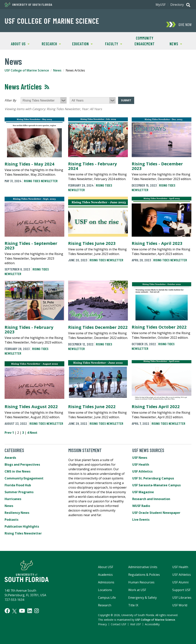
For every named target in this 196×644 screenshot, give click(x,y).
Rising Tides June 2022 (92, 406)
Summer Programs (19, 492)
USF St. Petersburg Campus (153, 478)
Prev (8, 433)
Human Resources (141, 582)
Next (33, 433)
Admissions (106, 582)
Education (80, 43)
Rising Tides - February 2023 (29, 329)
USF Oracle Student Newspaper (156, 513)
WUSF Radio (141, 506)
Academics (105, 575)
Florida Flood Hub (18, 485)
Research (48, 43)
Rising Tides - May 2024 (29, 164)
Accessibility (152, 624)
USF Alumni (180, 582)
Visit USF (136, 624)
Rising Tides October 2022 (159, 327)
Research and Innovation (151, 499)
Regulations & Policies (144, 575)
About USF (106, 567)
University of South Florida (28, 5)
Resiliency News (17, 513)
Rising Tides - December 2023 (157, 166)
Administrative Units (143, 567)
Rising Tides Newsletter (41, 181)
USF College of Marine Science (52, 21)
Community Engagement (145, 41)
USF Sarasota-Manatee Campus (156, 485)
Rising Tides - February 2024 (93, 166)
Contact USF (119, 624)
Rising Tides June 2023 (92, 243)
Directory (177, 5)
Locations (105, 590)
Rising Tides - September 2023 (31, 245)
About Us (17, 43)
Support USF (181, 590)
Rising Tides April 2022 (156, 406)
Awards (10, 458)
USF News (140, 458)
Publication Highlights (22, 526)
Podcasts (11, 520)
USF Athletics (142, 471)
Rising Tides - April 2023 (157, 243)
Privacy (102, 624)
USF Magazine (143, 492)
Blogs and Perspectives (22, 465)
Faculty (110, 43)
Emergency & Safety (143, 598)
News (171, 43)
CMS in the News (18, 471)
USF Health (141, 465)
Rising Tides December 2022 (98, 327)
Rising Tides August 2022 (31, 406)
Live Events (141, 520)
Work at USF (137, 590)
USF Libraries (182, 598)
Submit (126, 100)
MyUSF (161, 5)
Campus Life (107, 598)
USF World (180, 605)
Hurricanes (13, 499)
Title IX (133, 605)
